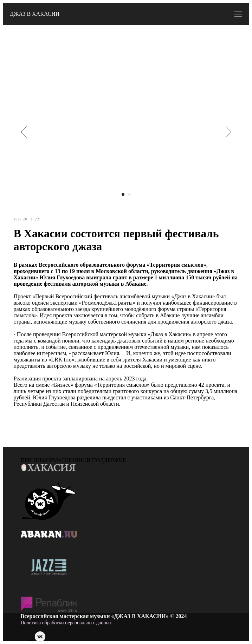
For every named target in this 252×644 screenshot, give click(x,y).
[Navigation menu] (238, 14)
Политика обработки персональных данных (66, 623)
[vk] (40, 640)
